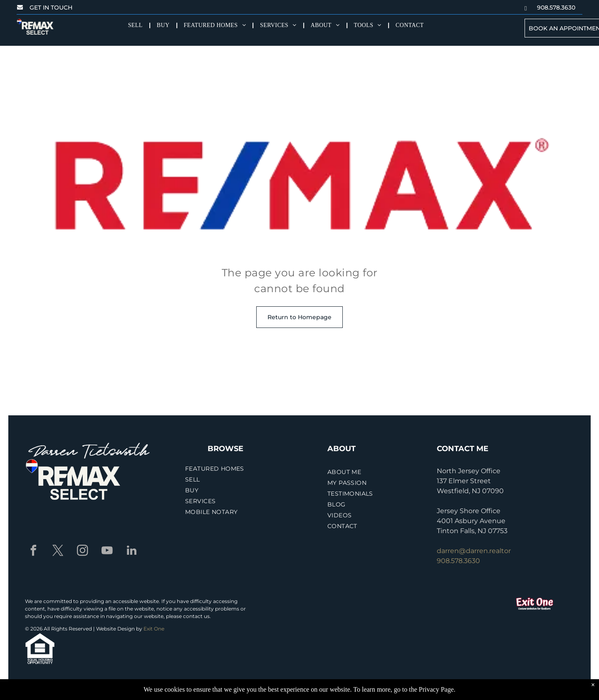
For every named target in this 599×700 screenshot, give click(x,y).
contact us (196, 616)
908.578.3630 (458, 561)
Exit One (154, 629)
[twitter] (58, 552)
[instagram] (82, 552)
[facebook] (33, 552)
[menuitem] (136, 25)
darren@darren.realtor (474, 551)
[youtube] (107, 552)
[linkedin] (131, 552)
